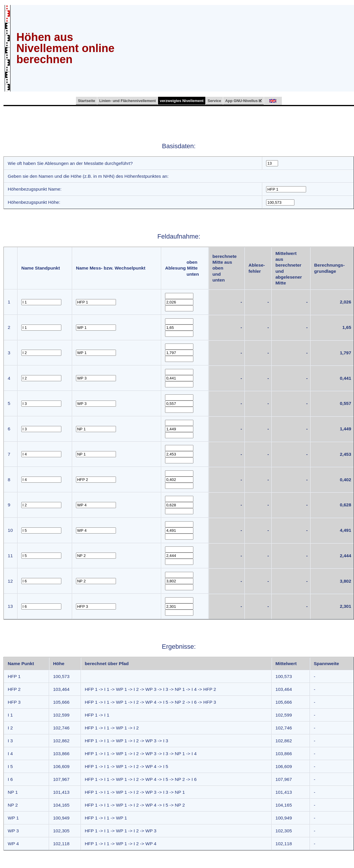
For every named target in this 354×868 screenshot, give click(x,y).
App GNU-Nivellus (244, 101)
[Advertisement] (239, 47)
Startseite (87, 101)
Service (214, 101)
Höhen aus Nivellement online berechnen (65, 48)
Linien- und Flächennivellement (128, 101)
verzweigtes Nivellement (182, 101)
